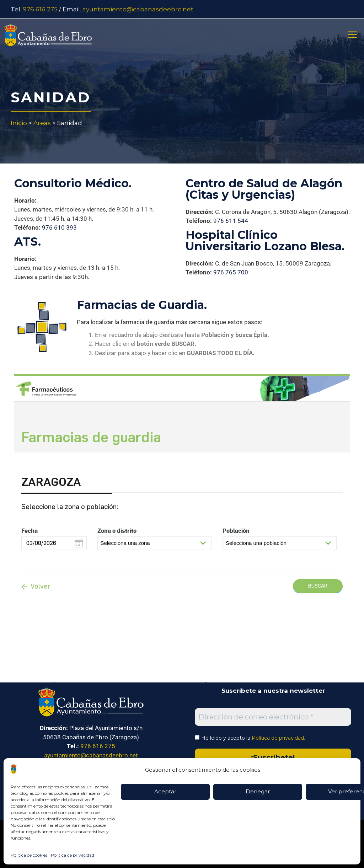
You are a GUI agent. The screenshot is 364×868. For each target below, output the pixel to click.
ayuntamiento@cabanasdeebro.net (138, 9)
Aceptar (165, 791)
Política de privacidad (73, 855)
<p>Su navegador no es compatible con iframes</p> (182, 516)
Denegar (258, 791)
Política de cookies (29, 855)
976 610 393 (59, 227)
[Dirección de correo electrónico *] (273, 717)
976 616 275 (40, 9)
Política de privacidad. (278, 738)
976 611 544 (231, 221)
